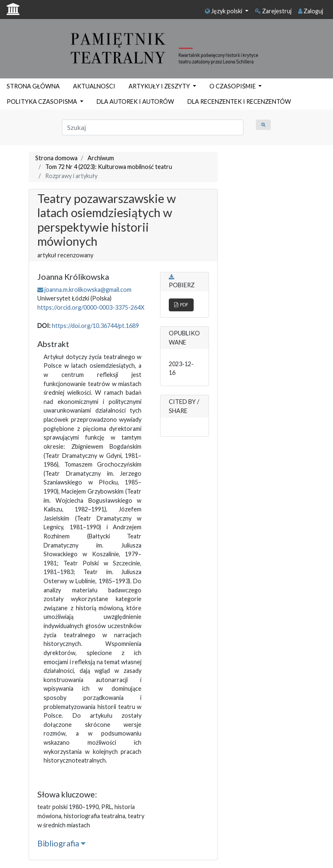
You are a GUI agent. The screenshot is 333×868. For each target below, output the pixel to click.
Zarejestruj (273, 11)
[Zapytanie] (153, 127)
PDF (181, 304)
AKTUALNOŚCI (94, 86)
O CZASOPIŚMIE (233, 86)
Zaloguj (311, 11)
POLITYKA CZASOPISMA (43, 101)
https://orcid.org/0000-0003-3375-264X (91, 307)
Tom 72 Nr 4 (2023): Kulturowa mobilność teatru (109, 167)
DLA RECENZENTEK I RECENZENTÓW (239, 101)
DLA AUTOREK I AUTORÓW (135, 101)
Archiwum (101, 158)
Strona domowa (56, 158)
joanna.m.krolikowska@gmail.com (88, 290)
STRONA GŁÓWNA (33, 86)
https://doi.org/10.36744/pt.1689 (95, 326)
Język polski (224, 11)
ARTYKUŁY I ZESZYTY (160, 86)
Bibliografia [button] (61, 843)
